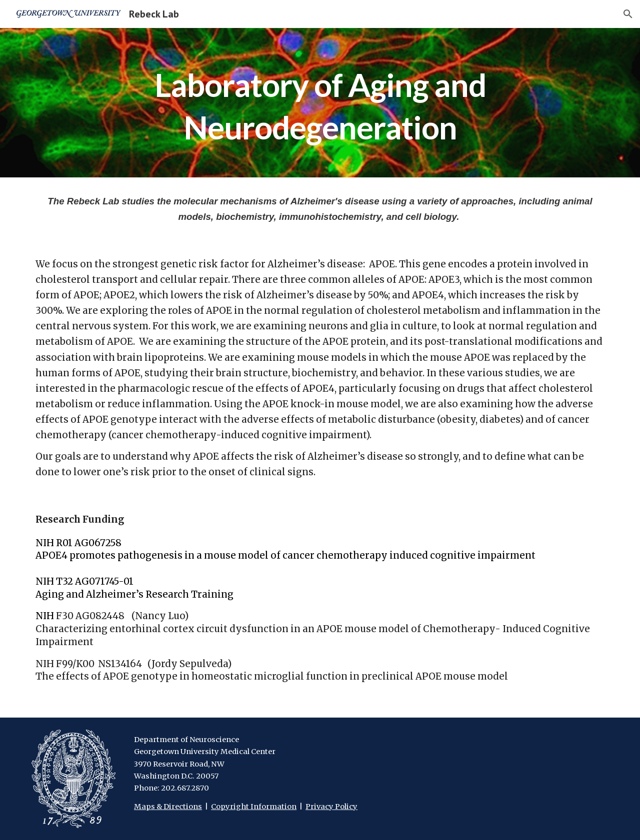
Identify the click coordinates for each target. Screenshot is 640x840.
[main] (320, 103)
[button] (628, 14)
